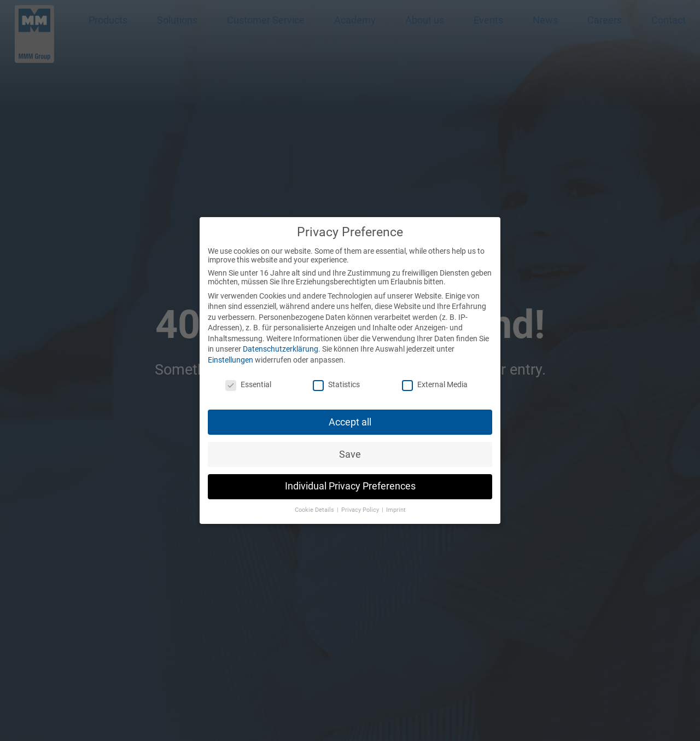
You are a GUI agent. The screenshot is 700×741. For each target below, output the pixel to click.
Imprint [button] (396, 506)
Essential (248, 380)
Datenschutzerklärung (281, 345)
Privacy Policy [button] (361, 506)
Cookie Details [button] (315, 506)
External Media (435, 380)
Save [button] (350, 450)
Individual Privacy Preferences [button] (350, 482)
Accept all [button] (350, 418)
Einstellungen (231, 356)
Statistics (336, 380)
